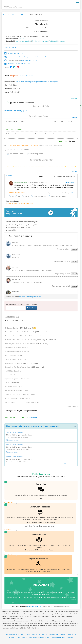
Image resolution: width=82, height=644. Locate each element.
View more (70, 183)
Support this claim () (14, 54)
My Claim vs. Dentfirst (19, 329)
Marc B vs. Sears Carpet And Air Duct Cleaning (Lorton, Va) (30, 340)
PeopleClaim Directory (11, 15)
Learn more (33, 418)
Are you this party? (12, 48)
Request (74, 250)
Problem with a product (57, 42)
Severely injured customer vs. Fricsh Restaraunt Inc (22, 403)
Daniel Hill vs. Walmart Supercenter (16, 348)
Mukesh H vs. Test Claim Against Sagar (24, 368)
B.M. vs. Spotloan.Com (12, 383)
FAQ (23, 635)
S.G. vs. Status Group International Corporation (20, 395)
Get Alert (31, 308)
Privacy (12, 638)
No (18, 150)
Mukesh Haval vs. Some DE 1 (21, 364)
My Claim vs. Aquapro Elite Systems (23, 337)
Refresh (9, 176)
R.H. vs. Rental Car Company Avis (15, 360)
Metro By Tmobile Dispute (13, 356)
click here (59, 146)
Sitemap (70, 638)
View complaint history (21, 61)
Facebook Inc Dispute (12, 376)
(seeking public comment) (27, 76)
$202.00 (22, 39)
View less (74, 99)
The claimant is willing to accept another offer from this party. (37, 82)
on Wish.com (22, 103)
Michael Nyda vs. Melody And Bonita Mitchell (26, 344)
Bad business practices (23, 42)
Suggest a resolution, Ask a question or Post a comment (25, 57)
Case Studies (21, 638)
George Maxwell (35, 183)
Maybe (26, 150)
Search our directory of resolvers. (30, 297)
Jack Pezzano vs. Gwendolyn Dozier (16, 391)
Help (28, 635)
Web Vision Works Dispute (13, 387)
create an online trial (34, 607)
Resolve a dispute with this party (17, 64)
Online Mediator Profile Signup (38, 638)
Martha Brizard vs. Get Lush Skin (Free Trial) (26, 333)
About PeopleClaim (12, 635)
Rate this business (12, 441)
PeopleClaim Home (15, 4)
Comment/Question (36, 154)
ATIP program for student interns (54, 635)
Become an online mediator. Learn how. (19, 204)
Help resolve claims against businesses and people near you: (41, 427)
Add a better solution (17, 154)
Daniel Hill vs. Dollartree (13, 372)
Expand (75, 172)
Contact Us (36, 635)
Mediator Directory (58, 638)
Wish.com (25, 15)
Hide (75, 118)
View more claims (71, 407)
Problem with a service (40, 42)
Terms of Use (72, 635)
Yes (11, 150)
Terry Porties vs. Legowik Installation (17, 352)
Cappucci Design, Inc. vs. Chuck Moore (17, 379)
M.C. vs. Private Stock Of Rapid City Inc (17, 399)
